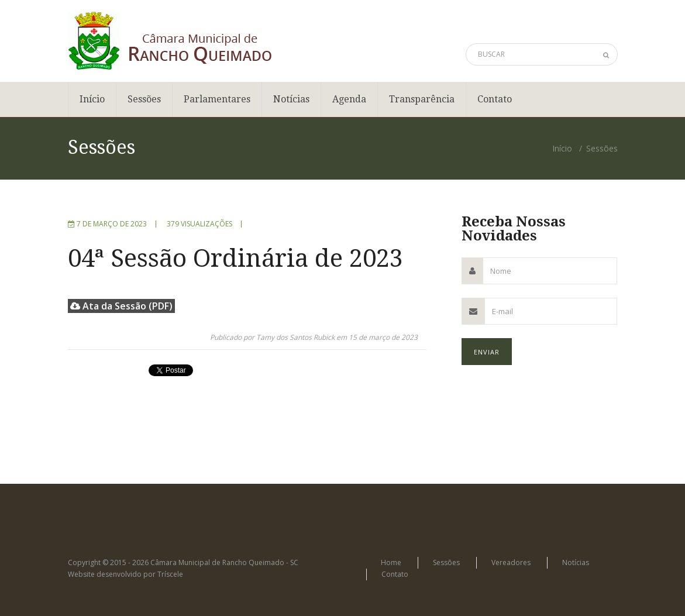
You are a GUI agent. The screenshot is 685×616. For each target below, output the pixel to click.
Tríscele (170, 574)
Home (391, 562)
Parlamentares (217, 99)
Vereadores (511, 562)
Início (92, 99)
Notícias (291, 99)
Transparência (422, 99)
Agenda (349, 99)
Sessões (144, 99)
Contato (495, 99)
